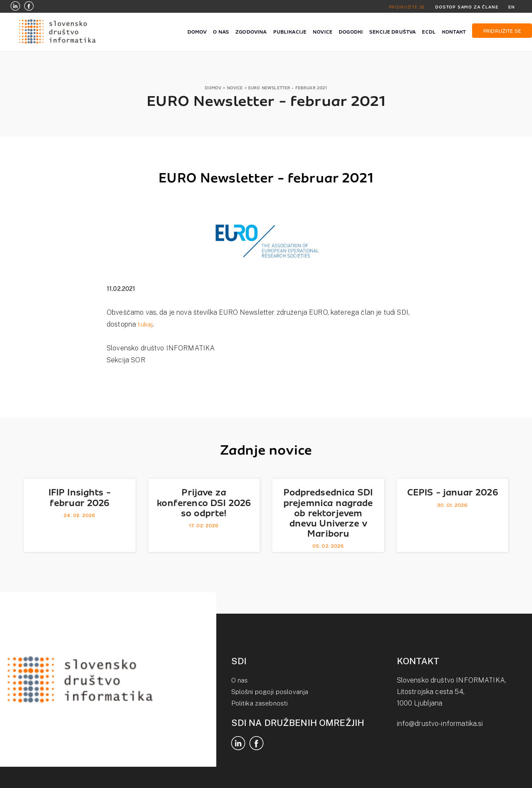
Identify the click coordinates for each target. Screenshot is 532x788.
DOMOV (197, 32)
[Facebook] (29, 7)
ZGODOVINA (251, 32)
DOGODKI (351, 32)
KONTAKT (454, 32)
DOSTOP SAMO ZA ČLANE (466, 7)
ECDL (429, 32)
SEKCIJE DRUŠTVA (392, 32)
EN (512, 7)
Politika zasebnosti (260, 703)
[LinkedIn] (15, 7)
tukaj (146, 324)
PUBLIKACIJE (290, 32)
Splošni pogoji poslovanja (271, 692)
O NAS (221, 32)
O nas (240, 680)
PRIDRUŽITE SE (405, 7)
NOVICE (323, 32)
